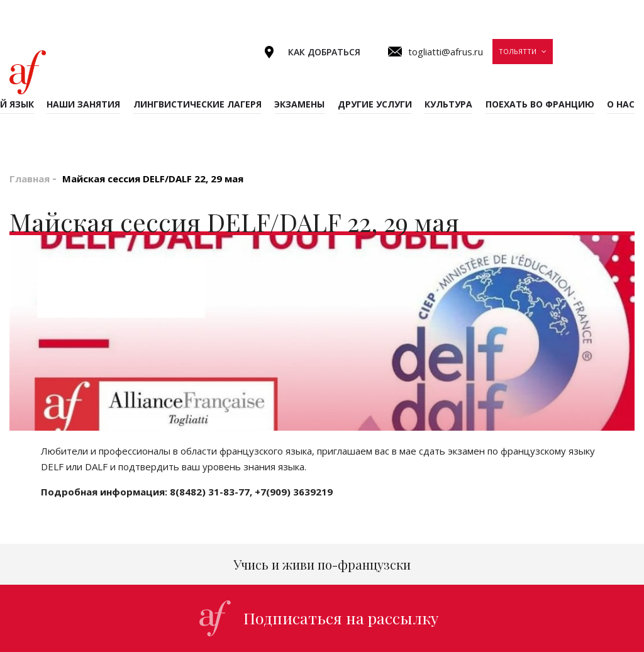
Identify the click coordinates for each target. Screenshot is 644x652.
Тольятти (518, 51)
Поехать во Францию (540, 104)
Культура (448, 104)
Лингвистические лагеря (197, 104)
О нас (621, 104)
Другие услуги (375, 104)
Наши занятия (83, 104)
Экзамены (299, 104)
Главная (30, 179)
